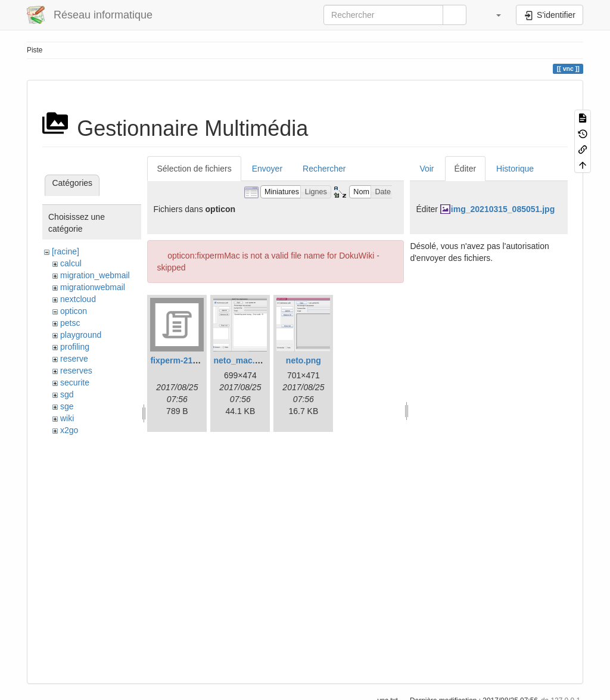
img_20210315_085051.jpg (503, 209)
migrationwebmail (93, 287)
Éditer (466, 169)
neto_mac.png (242, 360)
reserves (76, 371)
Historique (515, 169)
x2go (69, 430)
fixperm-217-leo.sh (187, 360)
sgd (67, 394)
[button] (493, 15)
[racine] (66, 251)
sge (67, 406)
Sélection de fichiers (194, 169)
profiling (75, 347)
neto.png (304, 360)
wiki (67, 418)
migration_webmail (95, 275)
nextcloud (78, 299)
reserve (74, 359)
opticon (74, 311)
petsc (70, 323)
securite (75, 382)
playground (81, 335)
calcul (71, 263)
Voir (427, 169)
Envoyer (267, 169)
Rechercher (324, 169)
